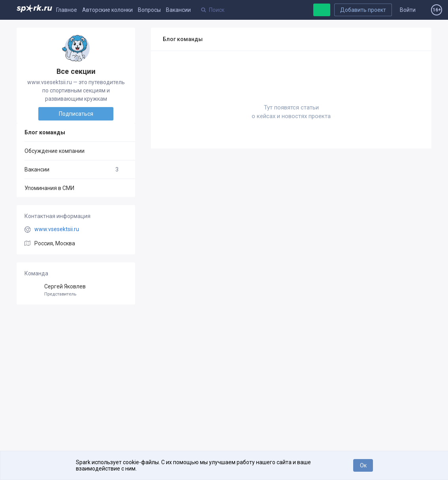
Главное (67, 10)
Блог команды (45, 132)
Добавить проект (363, 10)
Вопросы (149, 10)
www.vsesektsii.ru (57, 229)
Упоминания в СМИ (49, 188)
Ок (363, 465)
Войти (408, 10)
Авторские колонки (107, 10)
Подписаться (76, 114)
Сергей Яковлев (76, 290)
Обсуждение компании (55, 151)
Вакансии (178, 10)
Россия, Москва (55, 243)
